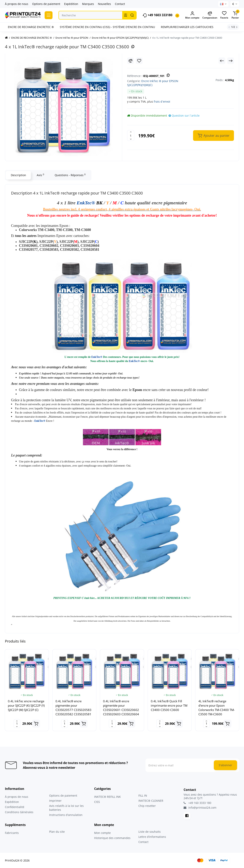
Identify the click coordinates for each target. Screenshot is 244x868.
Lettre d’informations (152, 837)
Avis (40, 175)
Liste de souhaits (150, 832)
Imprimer (55, 801)
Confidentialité (15, 807)
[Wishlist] (139, 61)
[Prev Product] (222, 61)
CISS (97, 802)
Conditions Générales (19, 812)
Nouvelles (104, 4)
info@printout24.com (200, 808)
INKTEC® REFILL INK (107, 797)
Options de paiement (46, 4)
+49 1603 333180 (157, 15)
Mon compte (102, 833)
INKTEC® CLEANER (151, 801)
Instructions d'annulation (66, 815)
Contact (120, 4)
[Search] (132, 15)
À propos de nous (17, 4)
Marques (88, 4)
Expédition (71, 4)
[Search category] (126, 15)
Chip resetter (147, 806)
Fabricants (12, 833)
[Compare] (130, 61)
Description (18, 175)
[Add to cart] (36, 724)
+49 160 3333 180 (197, 803)
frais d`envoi (162, 101)
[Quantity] (131, 136)
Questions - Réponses (70, 175)
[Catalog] (49, 15)
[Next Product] (231, 61)
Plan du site (57, 832)
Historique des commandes (112, 838)
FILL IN (143, 796)
